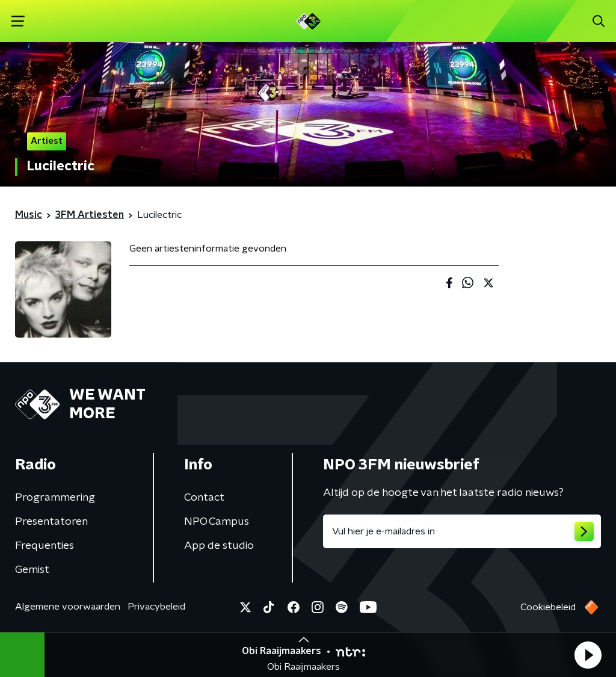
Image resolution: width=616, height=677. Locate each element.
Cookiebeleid (548, 607)
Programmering (55, 498)
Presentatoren (51, 522)
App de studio (219, 546)
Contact (204, 498)
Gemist (32, 570)
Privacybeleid (156, 607)
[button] (588, 655)
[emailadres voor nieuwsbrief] (462, 531)
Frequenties (45, 546)
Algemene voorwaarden (68, 607)
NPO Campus (217, 522)
